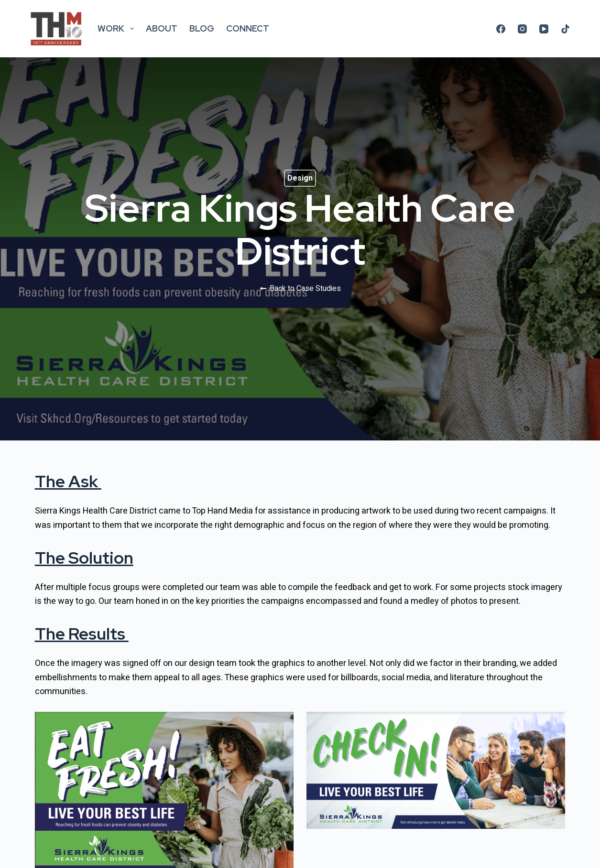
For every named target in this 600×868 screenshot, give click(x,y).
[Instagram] (522, 29)
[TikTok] (565, 29)
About (162, 28)
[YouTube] (544, 29)
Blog (202, 28)
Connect (248, 28)
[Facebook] (501, 29)
